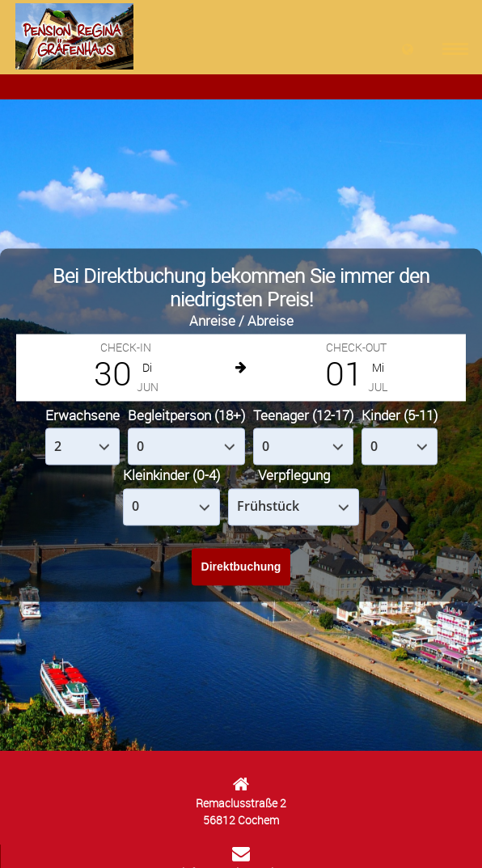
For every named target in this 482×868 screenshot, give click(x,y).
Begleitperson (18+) (186, 415)
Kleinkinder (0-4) (171, 476)
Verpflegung (294, 476)
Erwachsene (82, 415)
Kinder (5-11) (400, 415)
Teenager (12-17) (303, 415)
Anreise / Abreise (241, 321)
